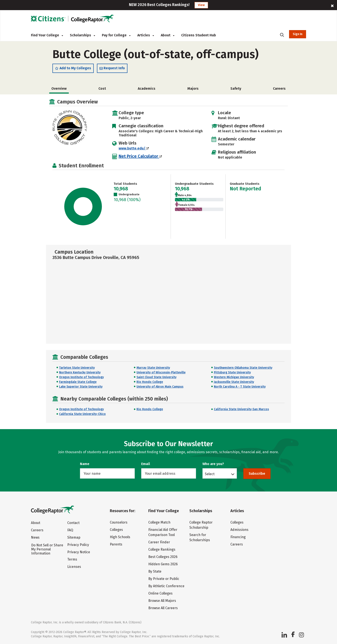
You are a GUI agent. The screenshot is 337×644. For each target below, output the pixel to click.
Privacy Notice (79, 552)
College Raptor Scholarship (201, 525)
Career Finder (159, 542)
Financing (238, 537)
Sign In (298, 34)
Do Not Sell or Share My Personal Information (47, 549)
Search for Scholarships (200, 537)
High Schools (120, 537)
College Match (159, 522)
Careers (279, 89)
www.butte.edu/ (134, 148)
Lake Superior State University (81, 387)
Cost (102, 89)
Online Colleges (160, 593)
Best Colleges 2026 (163, 557)
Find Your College (47, 35)
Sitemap (74, 537)
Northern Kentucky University (80, 372)
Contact (73, 523)
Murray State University (153, 368)
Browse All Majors (162, 601)
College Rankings (162, 549)
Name (85, 464)
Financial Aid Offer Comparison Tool (163, 532)
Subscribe (257, 474)
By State (155, 571)
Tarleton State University (77, 368)
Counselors (119, 522)
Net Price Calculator (140, 156)
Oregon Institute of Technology (81, 377)
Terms (72, 559)
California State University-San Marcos (241, 409)
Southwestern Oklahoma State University (243, 368)
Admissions (239, 530)
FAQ (70, 530)
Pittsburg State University (232, 372)
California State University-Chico (82, 414)
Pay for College (116, 35)
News (35, 537)
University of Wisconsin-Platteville (161, 372)
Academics (147, 89)
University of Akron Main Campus (160, 387)
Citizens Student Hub (199, 35)
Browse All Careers (163, 608)
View (201, 5)
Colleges (116, 530)
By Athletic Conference (166, 586)
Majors (193, 89)
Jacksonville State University (234, 382)
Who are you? (213, 464)
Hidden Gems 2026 (163, 564)
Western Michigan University (234, 377)
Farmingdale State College (78, 382)
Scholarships (82, 35)
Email (146, 464)
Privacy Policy (78, 545)
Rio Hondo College (150, 382)
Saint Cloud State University (156, 377)
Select (210, 474)
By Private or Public (164, 579)
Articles (146, 35)
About (168, 35)
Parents (116, 544)
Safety (236, 89)
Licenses (74, 567)
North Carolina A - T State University (240, 387)
